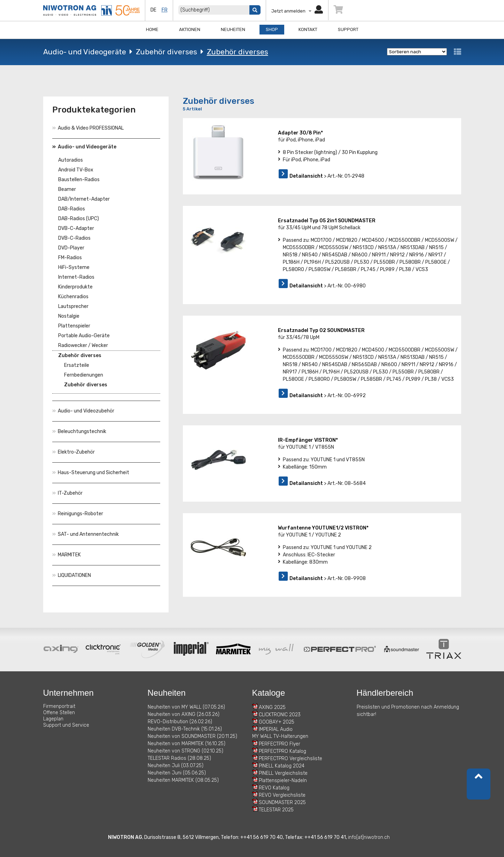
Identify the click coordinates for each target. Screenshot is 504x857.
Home (152, 29)
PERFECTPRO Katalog (282, 751)
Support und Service (66, 725)
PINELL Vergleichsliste (283, 773)
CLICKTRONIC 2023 (280, 715)
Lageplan (53, 719)
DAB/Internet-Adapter (84, 199)
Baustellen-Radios (79, 180)
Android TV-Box (76, 170)
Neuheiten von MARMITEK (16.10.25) (187, 744)
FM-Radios (70, 258)
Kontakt (308, 29)
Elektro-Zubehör (73, 452)
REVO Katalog (274, 788)
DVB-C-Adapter (76, 228)
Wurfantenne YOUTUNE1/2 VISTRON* (323, 528)
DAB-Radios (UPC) (79, 219)
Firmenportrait (59, 706)
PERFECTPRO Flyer (280, 744)
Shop (272, 29)
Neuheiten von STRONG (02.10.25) (185, 751)
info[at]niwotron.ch (369, 837)
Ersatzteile (77, 365)
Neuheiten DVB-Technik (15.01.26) (185, 729)
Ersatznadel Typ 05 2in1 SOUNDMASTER (327, 221)
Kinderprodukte (75, 287)
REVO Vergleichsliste (282, 795)
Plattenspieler (74, 326)
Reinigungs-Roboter (78, 514)
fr (165, 10)
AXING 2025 (272, 707)
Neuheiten (233, 29)
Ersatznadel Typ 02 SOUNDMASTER (321, 330)
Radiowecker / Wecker (83, 345)
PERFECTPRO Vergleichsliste (290, 759)
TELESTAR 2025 (276, 810)
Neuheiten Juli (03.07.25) (176, 766)
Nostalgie (69, 316)
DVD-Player (71, 248)
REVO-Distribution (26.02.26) (180, 722)
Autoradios (71, 160)
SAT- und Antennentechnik (86, 534)
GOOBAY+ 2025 (277, 722)
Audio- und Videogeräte (85, 52)
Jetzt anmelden (297, 11)
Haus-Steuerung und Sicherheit (91, 473)
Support (348, 29)
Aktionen (190, 29)
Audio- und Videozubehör (83, 411)
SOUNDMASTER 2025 (282, 802)
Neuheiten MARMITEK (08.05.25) (183, 780)
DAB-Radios (72, 209)
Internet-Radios (76, 277)
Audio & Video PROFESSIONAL (88, 128)
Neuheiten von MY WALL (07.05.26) (186, 707)
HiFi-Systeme (74, 267)
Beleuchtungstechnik (79, 431)
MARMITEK (67, 555)
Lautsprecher (73, 306)
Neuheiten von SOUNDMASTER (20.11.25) (192, 736)
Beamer (67, 189)
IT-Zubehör (67, 493)
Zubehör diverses (166, 52)
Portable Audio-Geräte (84, 336)
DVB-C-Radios (74, 238)
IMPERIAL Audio (276, 729)
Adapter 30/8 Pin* (300, 133)
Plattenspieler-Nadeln (283, 781)
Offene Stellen (59, 713)
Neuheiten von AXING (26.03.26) (184, 714)
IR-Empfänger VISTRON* (308, 440)
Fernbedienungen (84, 375)
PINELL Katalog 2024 (282, 766)
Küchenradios (73, 297)
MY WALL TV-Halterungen (280, 736)
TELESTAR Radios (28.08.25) (179, 758)
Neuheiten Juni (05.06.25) (177, 773)
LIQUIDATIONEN (72, 575)
